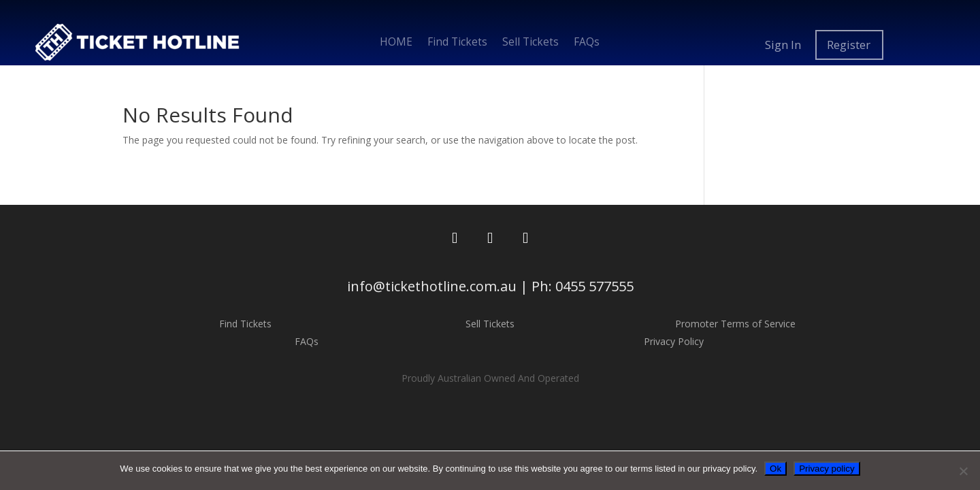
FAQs (587, 43)
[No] (963, 471)
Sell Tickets (530, 43)
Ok (775, 469)
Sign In (783, 45)
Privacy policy (827, 469)
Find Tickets (457, 43)
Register (849, 45)
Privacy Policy (674, 341)
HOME (396, 43)
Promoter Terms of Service (735, 324)
